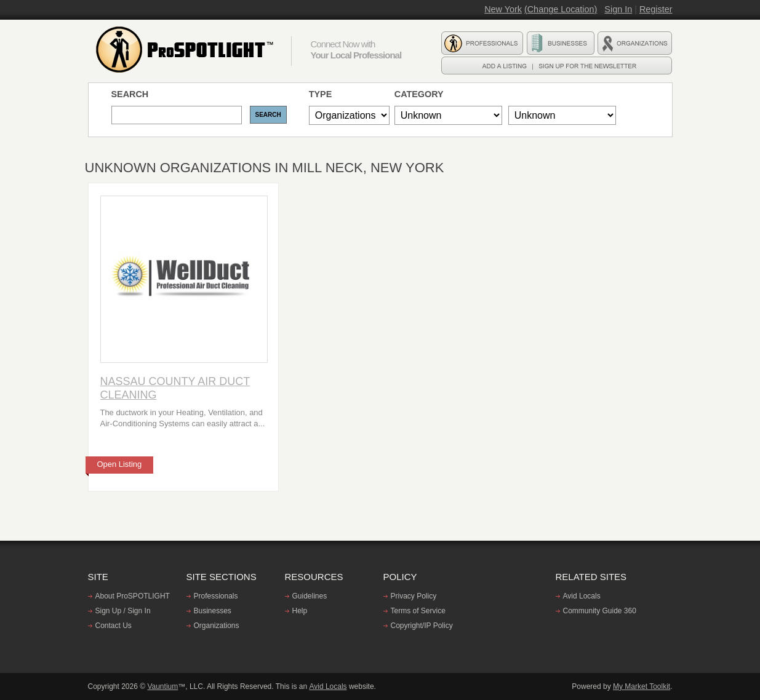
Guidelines (310, 596)
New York (503, 9)
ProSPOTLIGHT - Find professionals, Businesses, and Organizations (186, 50)
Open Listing (120, 464)
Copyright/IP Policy (422, 626)
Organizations (217, 626)
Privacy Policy (414, 596)
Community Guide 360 (600, 611)
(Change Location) (561, 9)
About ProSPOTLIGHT (133, 596)
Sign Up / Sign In (123, 611)
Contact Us (114, 626)
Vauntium (162, 686)
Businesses (213, 611)
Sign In (618, 9)
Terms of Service (418, 611)
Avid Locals (582, 596)
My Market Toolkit (642, 686)
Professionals (216, 596)
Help (300, 611)
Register (656, 9)
